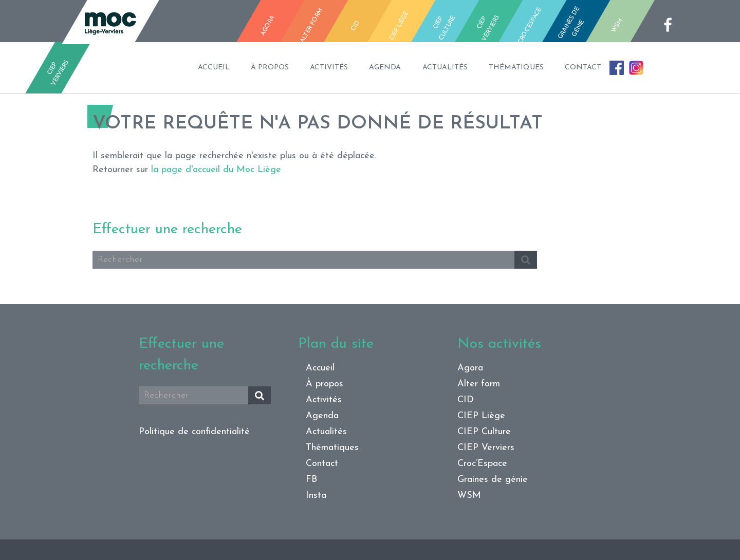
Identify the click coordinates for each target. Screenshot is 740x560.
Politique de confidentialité (194, 432)
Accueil (165, 59)
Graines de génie (493, 480)
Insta (628, 73)
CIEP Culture (484, 432)
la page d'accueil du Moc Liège (216, 170)
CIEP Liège (481, 416)
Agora (470, 368)
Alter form (479, 384)
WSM (469, 496)
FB (600, 76)
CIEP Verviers (486, 448)
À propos (233, 59)
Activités (305, 59)
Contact (608, 59)
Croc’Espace (482, 464)
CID (466, 400)
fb (671, 25)
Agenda (373, 59)
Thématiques (529, 59)
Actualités (445, 59)
